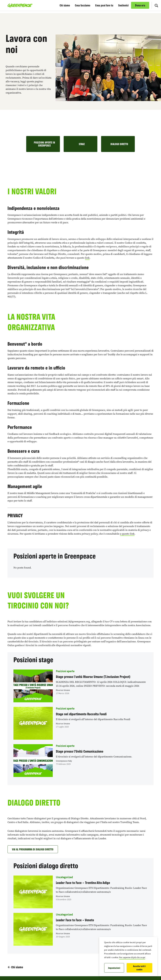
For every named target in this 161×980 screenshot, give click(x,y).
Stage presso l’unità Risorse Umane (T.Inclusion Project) (93, 677)
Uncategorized (64, 877)
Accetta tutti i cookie (139, 968)
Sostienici (123, 5)
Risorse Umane (63, 690)
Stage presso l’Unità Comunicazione (80, 751)
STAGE (82, 144)
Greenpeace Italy (64, 761)
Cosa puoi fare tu (104, 5)
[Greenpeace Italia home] (19, 5)
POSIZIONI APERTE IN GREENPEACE (44, 144)
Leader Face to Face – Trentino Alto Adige (83, 883)
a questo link (127, 534)
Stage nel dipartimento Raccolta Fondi (81, 714)
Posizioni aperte (65, 671)
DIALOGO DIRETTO (119, 144)
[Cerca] (156, 5)
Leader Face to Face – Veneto (75, 920)
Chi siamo (65, 5)
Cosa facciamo (83, 5)
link (87, 258)
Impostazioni (114, 968)
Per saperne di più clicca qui (132, 958)
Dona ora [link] (140, 5)
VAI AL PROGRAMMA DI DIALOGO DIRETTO (33, 849)
